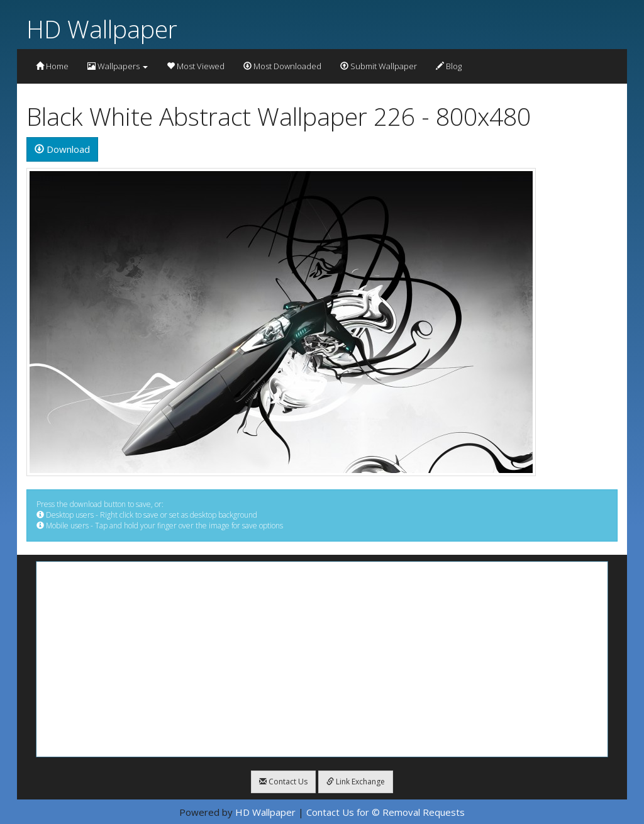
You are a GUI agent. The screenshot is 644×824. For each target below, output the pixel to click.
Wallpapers (118, 66)
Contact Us (283, 782)
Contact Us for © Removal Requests (386, 812)
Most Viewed (196, 66)
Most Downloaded (282, 66)
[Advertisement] (322, 659)
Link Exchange (356, 782)
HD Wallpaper (102, 29)
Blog (449, 66)
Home (52, 66)
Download (62, 149)
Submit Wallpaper (379, 66)
